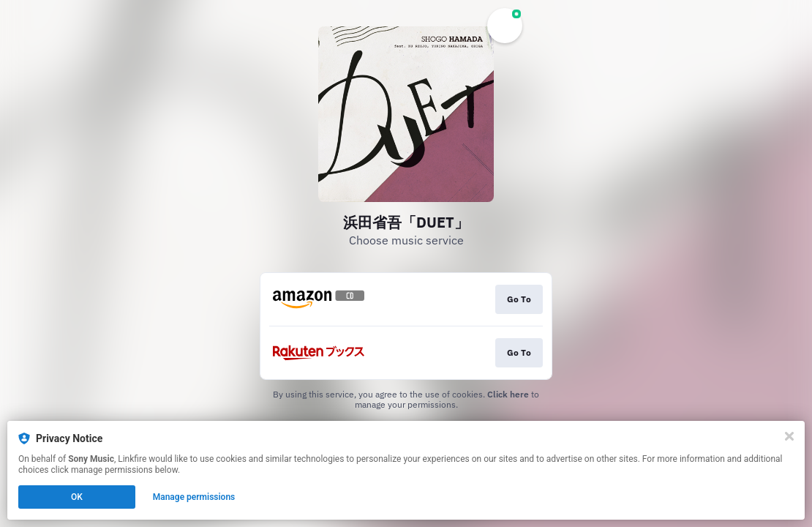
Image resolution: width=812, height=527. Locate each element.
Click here (508, 394)
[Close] (789, 436)
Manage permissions (194, 497)
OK (77, 497)
